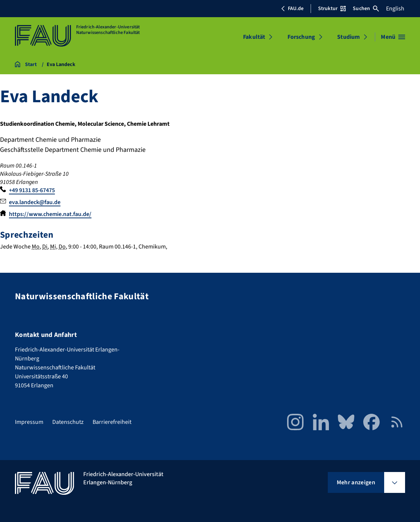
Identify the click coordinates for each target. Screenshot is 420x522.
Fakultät (254, 37)
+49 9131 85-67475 (32, 190)
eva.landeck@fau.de (35, 202)
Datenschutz (68, 422)
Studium (349, 37)
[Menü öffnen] (393, 37)
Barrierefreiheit (112, 422)
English (395, 9)
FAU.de (292, 9)
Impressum (29, 422)
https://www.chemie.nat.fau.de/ (50, 214)
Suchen (366, 9)
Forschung (301, 37)
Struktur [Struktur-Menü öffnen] (332, 9)
